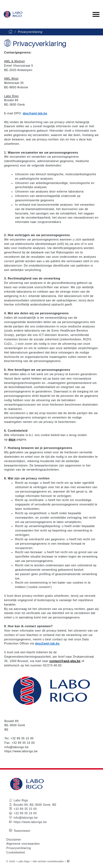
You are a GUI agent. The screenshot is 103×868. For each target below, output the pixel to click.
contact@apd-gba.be (65, 661)
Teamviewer (22, 831)
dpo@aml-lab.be (35, 113)
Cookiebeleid (16, 852)
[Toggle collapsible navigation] (96, 14)
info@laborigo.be (16, 747)
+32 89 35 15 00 (22, 738)
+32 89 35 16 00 (23, 743)
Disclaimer (14, 839)
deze (12, 439)
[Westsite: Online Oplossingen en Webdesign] (68, 861)
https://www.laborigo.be (21, 751)
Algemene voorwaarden (23, 844)
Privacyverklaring (19, 848)
